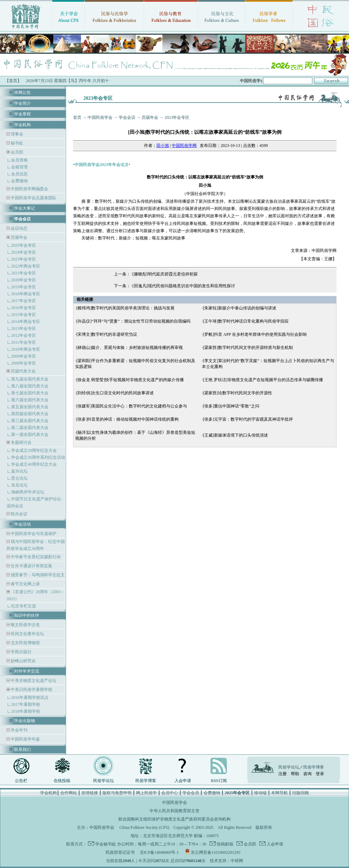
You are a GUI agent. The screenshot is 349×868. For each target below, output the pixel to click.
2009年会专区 (24, 356)
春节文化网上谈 (25, 584)
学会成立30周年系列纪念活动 (38, 457)
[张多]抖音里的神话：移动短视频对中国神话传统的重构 (127, 419)
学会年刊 (19, 730)
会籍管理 (19, 167)
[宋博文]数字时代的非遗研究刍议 (107, 334)
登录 (320, 774)
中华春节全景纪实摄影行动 (35, 557)
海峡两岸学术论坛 (28, 492)
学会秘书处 (106, 844)
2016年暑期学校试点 (30, 698)
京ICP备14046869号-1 (159, 852)
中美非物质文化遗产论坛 (33, 681)
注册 (283, 774)
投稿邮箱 (225, 844)
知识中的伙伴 (27, 615)
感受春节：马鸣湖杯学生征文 (37, 575)
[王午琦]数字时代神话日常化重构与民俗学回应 (246, 321)
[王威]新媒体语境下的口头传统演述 (235, 435)
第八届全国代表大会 (30, 386)
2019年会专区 (24, 287)
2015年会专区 (24, 315)
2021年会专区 (24, 273)
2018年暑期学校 (26, 711)
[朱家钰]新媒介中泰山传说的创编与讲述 (240, 308)
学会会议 (127, 117)
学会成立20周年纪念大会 (34, 450)
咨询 (307, 774)
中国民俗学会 (100, 117)
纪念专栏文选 (24, 606)
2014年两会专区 (26, 322)
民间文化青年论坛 (27, 634)
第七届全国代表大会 (30, 393)
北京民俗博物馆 (25, 643)
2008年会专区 (24, 363)
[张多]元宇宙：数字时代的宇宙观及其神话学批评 (248, 419)
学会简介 (23, 103)
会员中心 (170, 793)
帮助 (295, 774)
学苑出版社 (21, 652)
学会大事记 (25, 208)
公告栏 (21, 781)
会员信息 (19, 174)
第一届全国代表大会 (30, 435)
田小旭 (163, 146)
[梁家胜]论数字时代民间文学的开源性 (238, 393)
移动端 (260, 793)
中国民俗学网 (184, 146)
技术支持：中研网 (226, 861)
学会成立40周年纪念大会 (34, 464)
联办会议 (19, 514)
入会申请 (183, 781)
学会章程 (23, 114)
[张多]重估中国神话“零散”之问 (231, 406)
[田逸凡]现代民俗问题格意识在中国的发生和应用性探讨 (184, 286)
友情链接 (90, 793)
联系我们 (23, 749)
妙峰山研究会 (23, 661)
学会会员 (191, 793)
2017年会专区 (24, 301)
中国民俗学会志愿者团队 (33, 198)
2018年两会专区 (26, 294)
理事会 (16, 134)
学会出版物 (25, 721)
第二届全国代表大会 (30, 428)
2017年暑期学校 (26, 704)
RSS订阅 (219, 781)
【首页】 (13, 81)
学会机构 (23, 125)
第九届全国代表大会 (30, 379)
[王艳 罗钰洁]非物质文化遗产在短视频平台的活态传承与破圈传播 (263, 380)
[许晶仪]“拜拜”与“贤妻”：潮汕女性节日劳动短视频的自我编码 (133, 321)
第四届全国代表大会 (30, 414)
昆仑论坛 (19, 478)
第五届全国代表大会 (30, 407)
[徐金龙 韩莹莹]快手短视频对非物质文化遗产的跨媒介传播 (130, 380)
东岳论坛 (19, 485)
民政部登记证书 (120, 852)
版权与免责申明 (117, 793)
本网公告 (23, 93)
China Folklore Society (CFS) (144, 827)
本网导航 (279, 793)
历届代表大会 (23, 371)
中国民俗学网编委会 (29, 189)
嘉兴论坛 (19, 471)
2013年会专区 (24, 328)
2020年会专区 (24, 280)
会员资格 (19, 160)
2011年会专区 (24, 342)
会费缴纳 (19, 181)
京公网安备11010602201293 (216, 852)
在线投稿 (62, 781)
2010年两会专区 (26, 349)
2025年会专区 (24, 245)
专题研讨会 (21, 442)
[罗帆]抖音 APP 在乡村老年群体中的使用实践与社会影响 (255, 334)
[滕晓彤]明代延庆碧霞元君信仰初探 (165, 274)
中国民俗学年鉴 (25, 739)
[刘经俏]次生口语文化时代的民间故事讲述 (115, 393)
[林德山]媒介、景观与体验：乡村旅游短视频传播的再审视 (129, 348)
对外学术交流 (27, 671)
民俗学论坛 (104, 781)
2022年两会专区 (26, 266)
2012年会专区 (24, 335)
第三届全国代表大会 (30, 421)
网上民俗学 (146, 793)
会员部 (17, 152)
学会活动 (23, 524)
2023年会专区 (24, 259)
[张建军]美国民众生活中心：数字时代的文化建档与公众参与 (132, 406)
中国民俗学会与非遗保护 (33, 534)
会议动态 (19, 228)
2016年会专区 (24, 308)
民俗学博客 (146, 781)
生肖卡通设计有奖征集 (31, 566)
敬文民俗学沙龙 (25, 625)
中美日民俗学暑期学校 (32, 690)
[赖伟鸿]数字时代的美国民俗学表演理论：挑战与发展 (125, 308)
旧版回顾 (301, 793)
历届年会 (19, 237)
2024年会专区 (24, 252)
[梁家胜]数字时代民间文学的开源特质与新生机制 (248, 348)
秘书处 (16, 143)
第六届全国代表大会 (30, 400)
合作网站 (69, 793)
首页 (77, 117)
